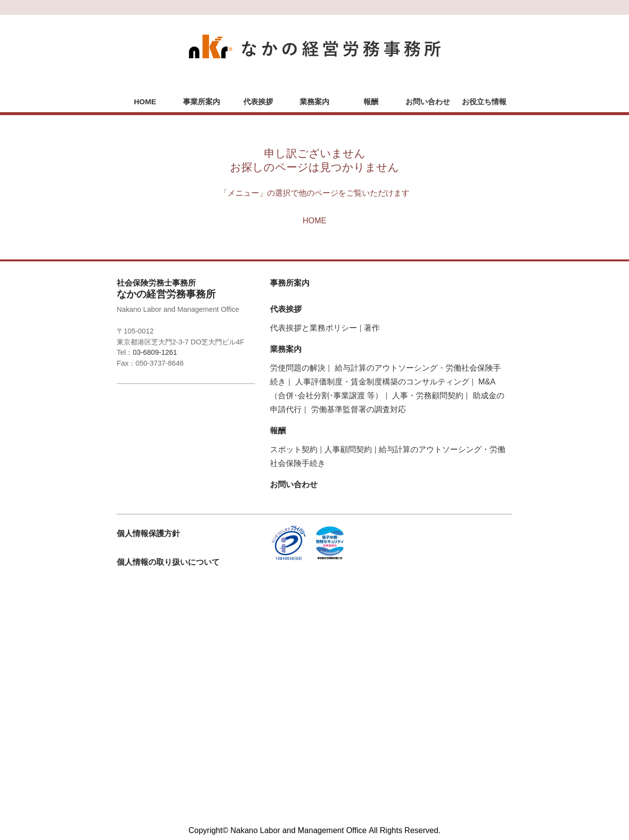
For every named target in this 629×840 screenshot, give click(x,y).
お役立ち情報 (484, 102)
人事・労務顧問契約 (428, 396)
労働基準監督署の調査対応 (359, 409)
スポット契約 (294, 449)
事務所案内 (290, 283)
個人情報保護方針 (148, 533)
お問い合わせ (428, 102)
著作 (372, 328)
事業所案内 (202, 102)
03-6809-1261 (155, 352)
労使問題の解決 (298, 368)
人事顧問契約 (348, 449)
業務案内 (314, 102)
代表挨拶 (258, 102)
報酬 (371, 102)
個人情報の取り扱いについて (168, 562)
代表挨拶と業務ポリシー (314, 328)
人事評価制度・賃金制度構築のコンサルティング (382, 382)
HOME (145, 102)
